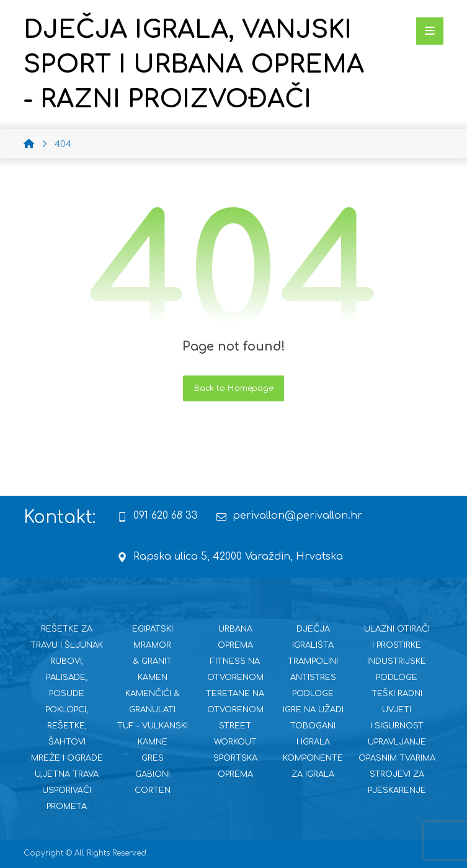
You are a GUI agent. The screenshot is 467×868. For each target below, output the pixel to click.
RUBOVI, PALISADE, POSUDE (67, 678)
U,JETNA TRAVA (67, 774)
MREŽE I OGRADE (67, 758)
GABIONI (153, 774)
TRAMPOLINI (313, 661)
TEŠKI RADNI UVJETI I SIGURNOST (397, 710)
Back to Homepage (233, 388)
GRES (153, 758)
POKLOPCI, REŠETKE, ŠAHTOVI (67, 726)
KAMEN (153, 678)
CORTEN (153, 790)
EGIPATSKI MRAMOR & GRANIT (153, 645)
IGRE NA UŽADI (313, 710)
